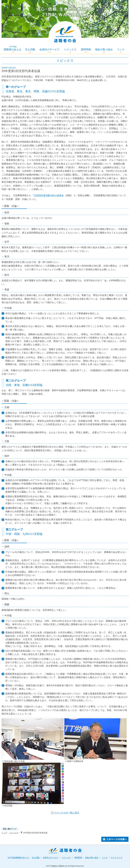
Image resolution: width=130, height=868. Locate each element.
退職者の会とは (13, 48)
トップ (4, 833)
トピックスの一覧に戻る (67, 813)
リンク (121, 49)
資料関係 (86, 49)
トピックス (70, 49)
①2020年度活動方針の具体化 (49, 195)
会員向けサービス (50, 49)
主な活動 (30, 49)
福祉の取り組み (104, 49)
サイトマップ (117, 858)
